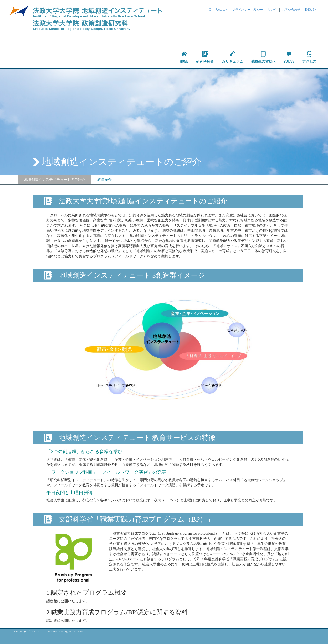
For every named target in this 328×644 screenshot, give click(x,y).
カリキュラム (232, 57)
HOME (184, 57)
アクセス (309, 57)
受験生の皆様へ (263, 57)
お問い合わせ (291, 10)
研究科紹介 (205, 57)
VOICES (289, 57)
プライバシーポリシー (248, 10)
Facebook (221, 10)
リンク (272, 10)
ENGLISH (311, 10)
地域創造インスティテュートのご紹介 (55, 180)
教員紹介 (105, 180)
